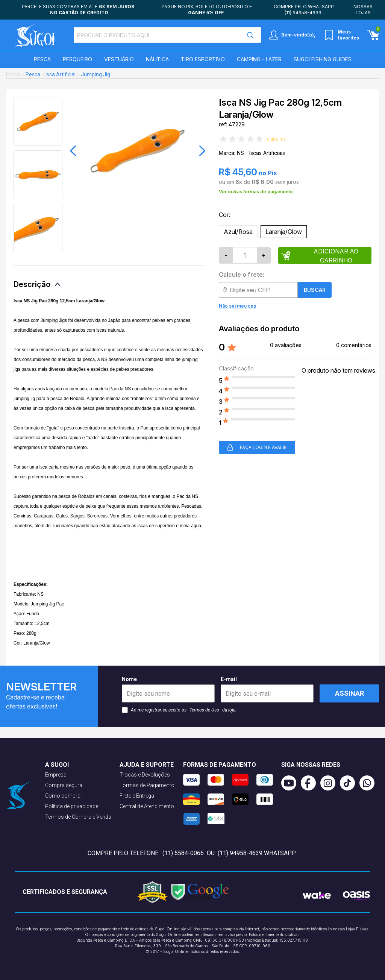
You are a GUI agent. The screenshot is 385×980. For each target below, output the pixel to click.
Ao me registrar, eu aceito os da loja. (179, 710)
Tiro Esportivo (203, 59)
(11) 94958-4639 (303, 13)
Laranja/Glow (284, 232)
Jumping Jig (95, 74)
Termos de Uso (204, 710)
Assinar (349, 693)
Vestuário (119, 59)
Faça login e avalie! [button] (257, 448)
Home (13, 74)
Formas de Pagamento (147, 785)
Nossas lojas (363, 10)
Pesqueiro (77, 59)
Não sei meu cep (238, 306)
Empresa (56, 775)
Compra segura (64, 785)
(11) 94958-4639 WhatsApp (257, 853)
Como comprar (64, 796)
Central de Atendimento (147, 806)
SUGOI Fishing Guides (323, 59)
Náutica (157, 59)
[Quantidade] (245, 255)
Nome (168, 689)
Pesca (42, 59)
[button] (73, 151)
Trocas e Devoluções (145, 775)
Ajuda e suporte (147, 765)
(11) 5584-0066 (183, 853)
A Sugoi (57, 765)
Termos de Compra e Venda (78, 817)
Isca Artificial (61, 74)
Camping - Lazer (259, 59)
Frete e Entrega (137, 796)
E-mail (267, 689)
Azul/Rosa (238, 232)
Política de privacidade (72, 806)
